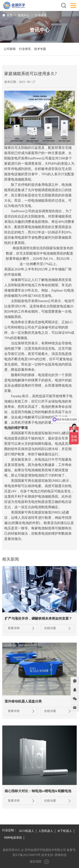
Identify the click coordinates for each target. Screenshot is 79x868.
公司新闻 (10, 49)
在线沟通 (58, 628)
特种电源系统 (13, 838)
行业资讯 (41, 15)
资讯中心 (24, 15)
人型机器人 (46, 831)
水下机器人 (65, 831)
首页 (9, 15)
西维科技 (61, 855)
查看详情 (21, 628)
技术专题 (40, 49)
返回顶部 (40, 862)
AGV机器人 (27, 831)
